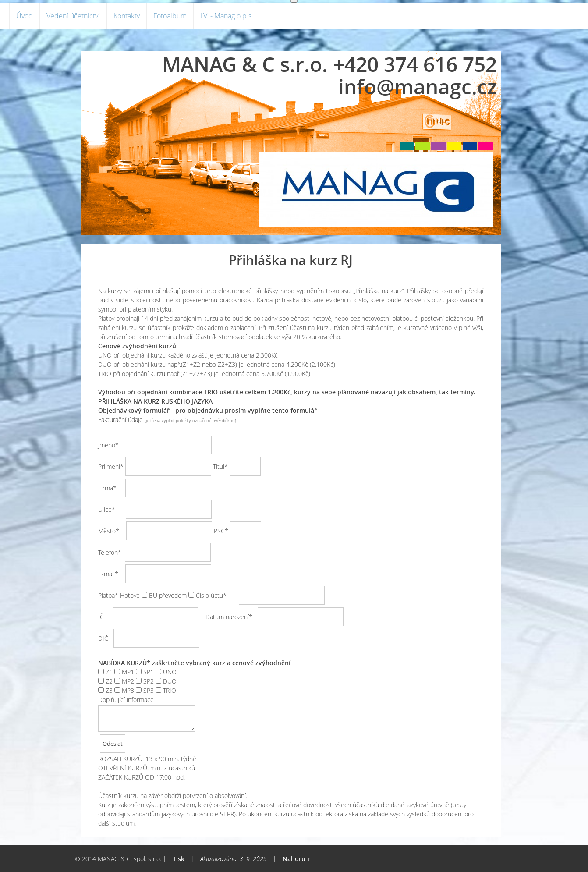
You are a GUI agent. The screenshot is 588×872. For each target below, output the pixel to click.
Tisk (179, 859)
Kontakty (127, 16)
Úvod (25, 16)
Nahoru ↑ (296, 859)
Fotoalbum (170, 16)
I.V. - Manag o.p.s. (227, 16)
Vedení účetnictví (73, 16)
